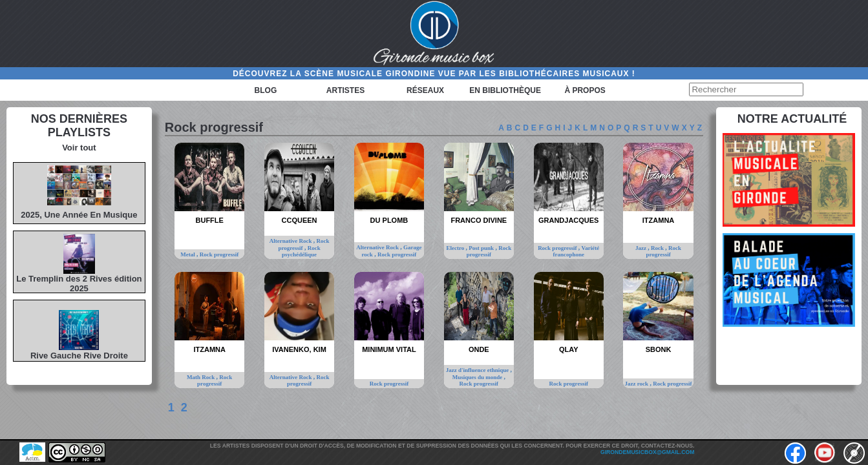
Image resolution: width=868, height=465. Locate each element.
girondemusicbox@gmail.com (647, 452)
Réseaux (425, 90)
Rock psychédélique (301, 251)
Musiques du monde (478, 377)
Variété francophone (576, 251)
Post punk (482, 248)
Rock (658, 248)
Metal (188, 254)
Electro (456, 248)
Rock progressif (219, 254)
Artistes (345, 90)
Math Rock (202, 377)
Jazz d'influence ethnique (478, 370)
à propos (585, 90)
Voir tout (79, 148)
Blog (266, 90)
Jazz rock (638, 384)
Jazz (641, 248)
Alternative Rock (291, 241)
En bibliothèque (505, 90)
